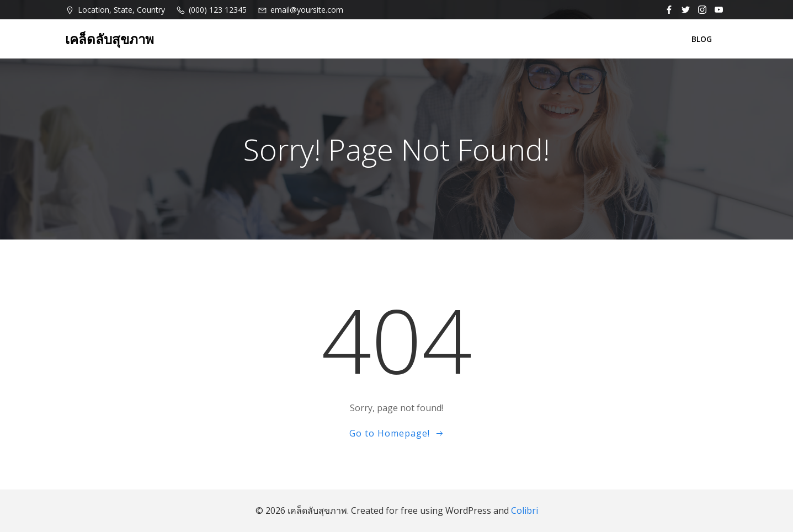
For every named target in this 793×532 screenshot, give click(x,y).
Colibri (525, 510)
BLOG (702, 39)
